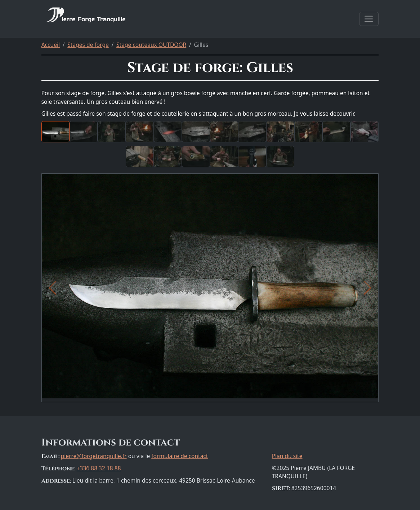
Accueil (51, 45)
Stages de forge (88, 45)
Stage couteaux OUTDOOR (151, 45)
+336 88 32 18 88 (99, 468)
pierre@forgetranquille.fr (94, 456)
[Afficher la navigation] (369, 19)
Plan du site (287, 456)
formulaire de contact (180, 456)
